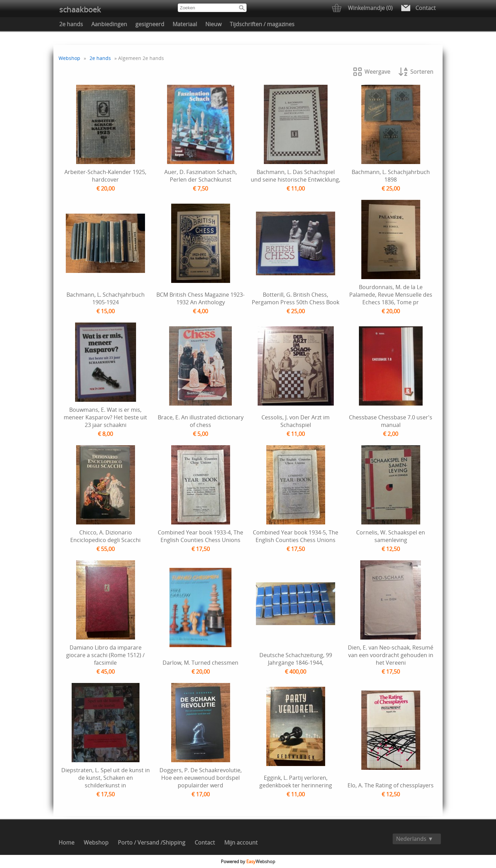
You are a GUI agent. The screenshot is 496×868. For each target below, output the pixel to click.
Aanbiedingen (109, 24)
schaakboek (80, 9)
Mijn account (241, 843)
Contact (205, 843)
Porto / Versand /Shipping (152, 843)
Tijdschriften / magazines (262, 24)
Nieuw (213, 24)
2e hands (71, 24)
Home (66, 843)
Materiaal (185, 24)
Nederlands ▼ (415, 839)
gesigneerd (150, 24)
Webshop (69, 58)
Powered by (248, 861)
